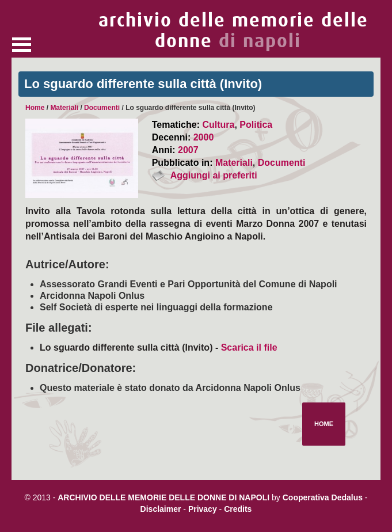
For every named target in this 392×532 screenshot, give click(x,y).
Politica (256, 125)
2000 (204, 137)
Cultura (218, 125)
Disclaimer (161, 509)
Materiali (64, 108)
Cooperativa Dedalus (323, 497)
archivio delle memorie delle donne (233, 31)
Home (35, 108)
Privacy (203, 509)
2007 (188, 150)
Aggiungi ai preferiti (214, 175)
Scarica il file (249, 347)
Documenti (102, 108)
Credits (238, 509)
